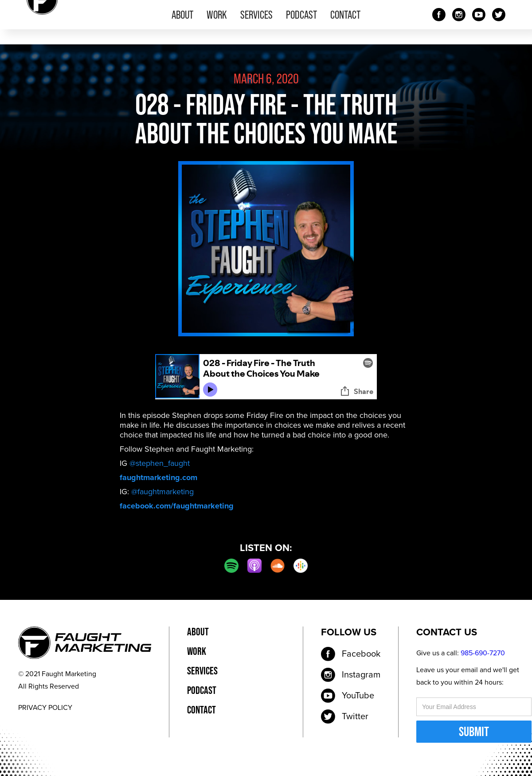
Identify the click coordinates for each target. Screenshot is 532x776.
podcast (301, 15)
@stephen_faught (160, 463)
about (182, 15)
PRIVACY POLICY (45, 708)
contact (345, 15)
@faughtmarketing (162, 492)
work (217, 15)
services (256, 15)
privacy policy (260, 632)
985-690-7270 (483, 653)
